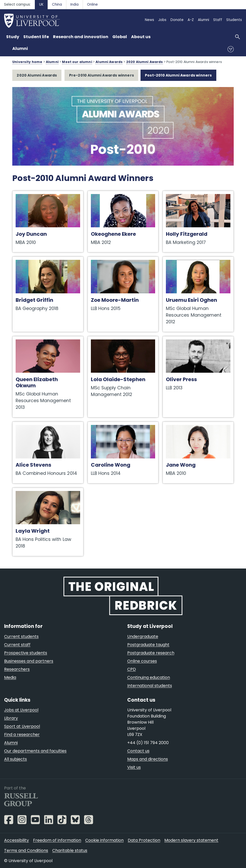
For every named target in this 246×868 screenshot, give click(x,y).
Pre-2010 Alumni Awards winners (101, 75)
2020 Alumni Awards (145, 62)
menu (231, 49)
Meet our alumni (77, 62)
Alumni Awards (109, 62)
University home (27, 62)
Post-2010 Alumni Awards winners (178, 75)
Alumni (20, 49)
